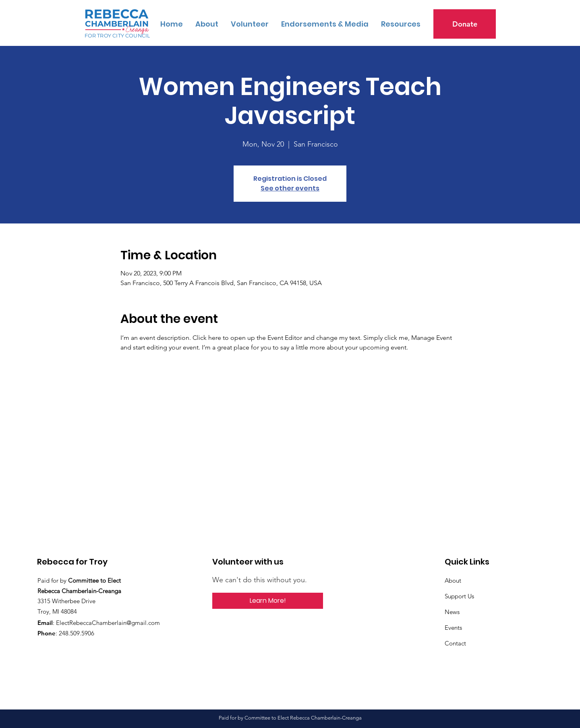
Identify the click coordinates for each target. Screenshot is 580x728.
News (452, 612)
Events (453, 628)
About (453, 580)
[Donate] (465, 24)
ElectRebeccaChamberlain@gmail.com (108, 623)
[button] (401, 24)
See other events (290, 188)
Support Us (459, 596)
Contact (455, 643)
